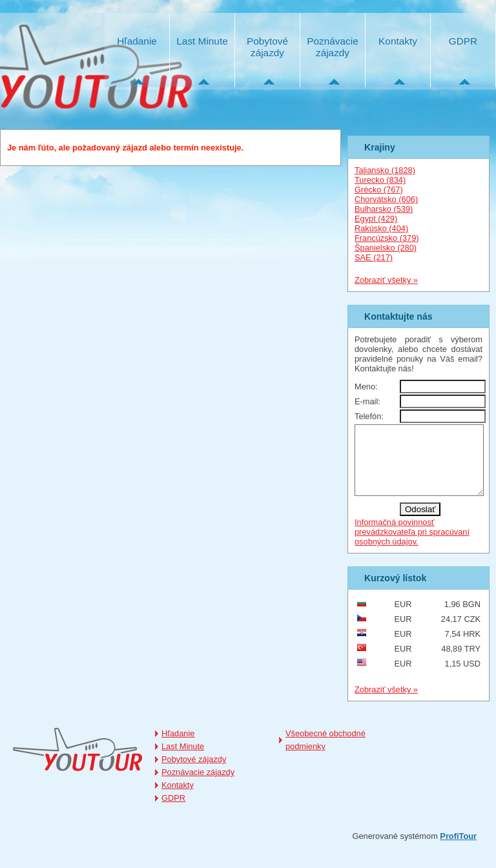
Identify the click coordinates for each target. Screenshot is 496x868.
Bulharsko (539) (384, 209)
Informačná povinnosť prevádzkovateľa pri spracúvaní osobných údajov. (412, 545)
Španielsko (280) (386, 248)
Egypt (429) (376, 219)
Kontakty (398, 41)
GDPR (463, 41)
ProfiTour (458, 850)
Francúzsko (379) (387, 238)
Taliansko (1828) (385, 170)
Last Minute (202, 41)
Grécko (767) (379, 190)
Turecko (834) (380, 180)
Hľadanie (137, 41)
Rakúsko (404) (381, 228)
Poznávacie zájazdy (332, 47)
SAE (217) (374, 257)
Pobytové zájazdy (267, 47)
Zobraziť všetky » (386, 280)
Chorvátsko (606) (386, 199)
